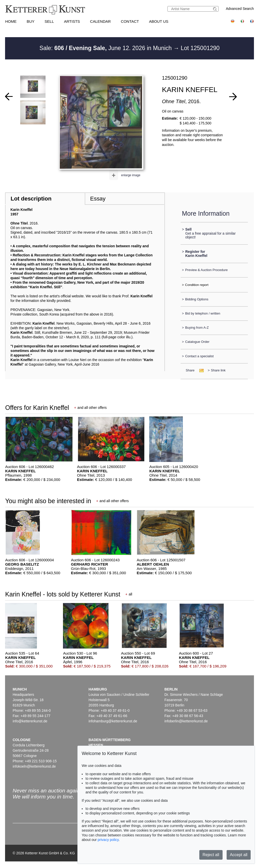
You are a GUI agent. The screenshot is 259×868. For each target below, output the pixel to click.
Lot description (31, 199)
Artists (72, 21)
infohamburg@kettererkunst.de (113, 721)
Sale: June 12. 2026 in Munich (106, 48)
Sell (49, 21)
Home (11, 21)
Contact (130, 21)
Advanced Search (240, 9)
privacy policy (108, 840)
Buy (30, 21)
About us (159, 21)
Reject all (211, 855)
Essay (98, 199)
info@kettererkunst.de (30, 721)
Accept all (239, 855)
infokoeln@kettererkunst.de (34, 766)
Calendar (100, 21)
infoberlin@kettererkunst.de (186, 721)
